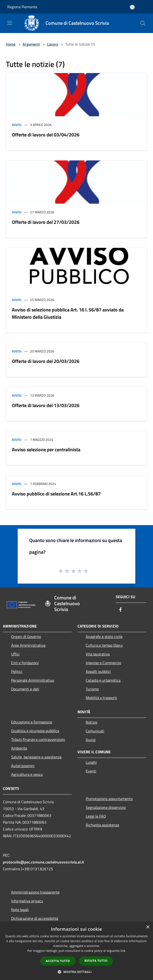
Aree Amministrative (28, 645)
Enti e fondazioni (25, 663)
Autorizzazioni (23, 766)
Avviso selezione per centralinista (46, 449)
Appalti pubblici (98, 671)
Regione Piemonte (22, 7)
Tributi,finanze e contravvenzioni (38, 739)
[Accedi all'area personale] (132, 7)
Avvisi (17, 125)
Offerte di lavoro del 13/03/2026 (46, 405)
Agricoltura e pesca (27, 774)
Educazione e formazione (32, 722)
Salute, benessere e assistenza (36, 757)
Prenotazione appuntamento (109, 799)
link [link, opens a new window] (123, 951)
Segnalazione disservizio (106, 807)
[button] (76, 972)
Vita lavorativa (98, 654)
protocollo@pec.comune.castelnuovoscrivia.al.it (43, 862)
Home (11, 44)
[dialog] (76, 951)
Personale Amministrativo (33, 680)
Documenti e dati (25, 689)
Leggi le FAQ (96, 816)
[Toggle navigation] (10, 23)
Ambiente (19, 748)
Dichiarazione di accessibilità (35, 918)
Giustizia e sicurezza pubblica (35, 731)
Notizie (92, 722)
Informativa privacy (27, 901)
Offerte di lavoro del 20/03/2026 (46, 361)
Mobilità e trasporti (101, 698)
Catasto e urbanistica (103, 680)
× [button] (148, 927)
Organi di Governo (26, 637)
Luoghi (91, 762)
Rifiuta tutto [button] (96, 961)
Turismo (92, 689)
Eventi (91, 771)
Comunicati (95, 731)
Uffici (15, 654)
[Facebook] (121, 610)
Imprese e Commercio (103, 663)
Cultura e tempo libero (104, 645)
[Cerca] (143, 23)
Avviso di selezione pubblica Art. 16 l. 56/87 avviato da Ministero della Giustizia (68, 313)
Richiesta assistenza (102, 825)
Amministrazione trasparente (35, 892)
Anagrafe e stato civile (104, 637)
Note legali (20, 910)
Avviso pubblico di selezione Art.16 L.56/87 (56, 494)
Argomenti (31, 44)
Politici (17, 671)
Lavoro (53, 44)
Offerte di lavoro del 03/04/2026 (46, 135)
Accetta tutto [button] (58, 961)
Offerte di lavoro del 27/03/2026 (46, 222)
